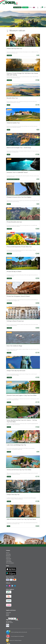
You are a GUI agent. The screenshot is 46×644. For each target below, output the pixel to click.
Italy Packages (17, 7)
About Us (8, 553)
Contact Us (8, 557)
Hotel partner (8, 613)
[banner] (10, 3)
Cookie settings (9, 562)
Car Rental (25, 7)
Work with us (8, 556)
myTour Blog (8, 554)
